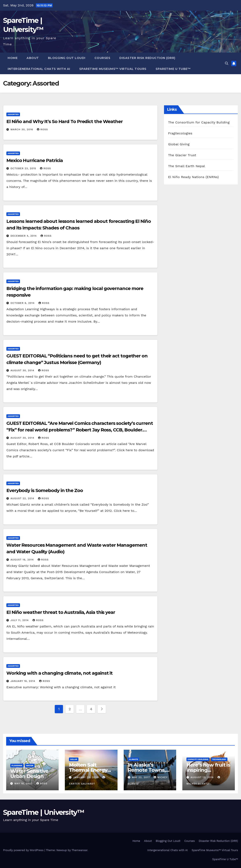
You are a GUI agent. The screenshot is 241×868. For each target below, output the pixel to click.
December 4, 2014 (24, 236)
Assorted (13, 114)
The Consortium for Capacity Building (199, 122)
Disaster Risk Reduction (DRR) (147, 58)
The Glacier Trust (182, 155)
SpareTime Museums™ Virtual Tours (113, 69)
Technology (219, 759)
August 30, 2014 (23, 370)
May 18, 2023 (24, 783)
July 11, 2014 (20, 620)
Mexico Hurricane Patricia (35, 160)
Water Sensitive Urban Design (29, 774)
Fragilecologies (180, 133)
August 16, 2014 (23, 560)
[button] (227, 63)
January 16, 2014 (23, 681)
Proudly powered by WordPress (24, 850)
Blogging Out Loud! (67, 58)
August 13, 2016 (203, 777)
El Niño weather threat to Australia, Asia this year (61, 612)
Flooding (17, 765)
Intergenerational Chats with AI (39, 69)
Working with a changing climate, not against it (59, 673)
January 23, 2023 (86, 777)
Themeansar (80, 850)
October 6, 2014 (23, 303)
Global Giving (179, 144)
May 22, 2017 (141, 777)
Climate (134, 759)
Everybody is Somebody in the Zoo (45, 490)
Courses (102, 58)
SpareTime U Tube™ (173, 69)
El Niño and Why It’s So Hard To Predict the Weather (65, 122)
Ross (42, 129)
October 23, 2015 (24, 168)
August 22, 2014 (23, 498)
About (33, 58)
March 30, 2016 (22, 129)
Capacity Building (198, 759)
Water (30, 765)
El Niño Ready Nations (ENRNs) (193, 177)
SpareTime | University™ (44, 812)
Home (13, 58)
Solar (74, 759)
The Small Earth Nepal (187, 166)
